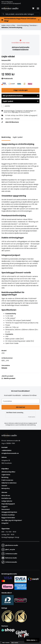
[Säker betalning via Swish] (33, 579)
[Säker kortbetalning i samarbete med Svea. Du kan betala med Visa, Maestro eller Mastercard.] (8, 579)
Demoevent (6, 509)
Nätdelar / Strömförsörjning (12, 28)
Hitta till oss (6, 496)
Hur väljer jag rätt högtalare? (12, 520)
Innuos (4, 368)
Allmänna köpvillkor (8, 472)
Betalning (5, 477)
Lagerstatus (6, 475)
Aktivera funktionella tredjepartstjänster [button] (21, 48)
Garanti (4, 486)
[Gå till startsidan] (10, 8)
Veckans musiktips (8, 515)
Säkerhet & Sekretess (9, 483)
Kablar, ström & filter (8, 25)
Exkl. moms (15, 643)
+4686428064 (6, 451)
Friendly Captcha (32, 417)
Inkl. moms (6, 643)
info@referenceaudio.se (10, 453)
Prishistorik (7, 79)
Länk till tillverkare (12, 122)
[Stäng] (39, 20)
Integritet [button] (5, 523)
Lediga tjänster (7, 501)
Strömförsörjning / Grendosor (27, 25)
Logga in (5, 507)
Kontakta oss (6, 498)
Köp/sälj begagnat (8, 504)
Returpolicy (6, 488)
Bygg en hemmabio (8, 518)
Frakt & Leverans (7, 480)
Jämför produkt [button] (8, 378)
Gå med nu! (20, 407)
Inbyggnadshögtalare (9, 512)
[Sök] (20, 14)
